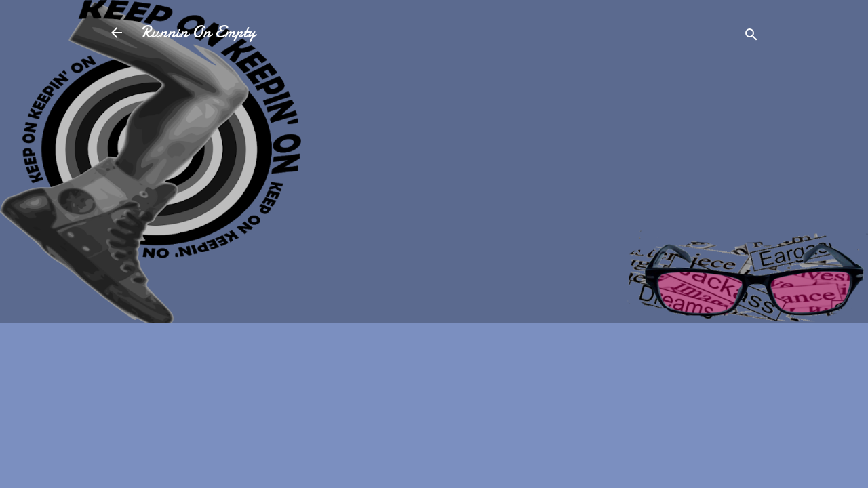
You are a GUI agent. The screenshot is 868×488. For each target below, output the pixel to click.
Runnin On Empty (198, 32)
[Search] (751, 37)
